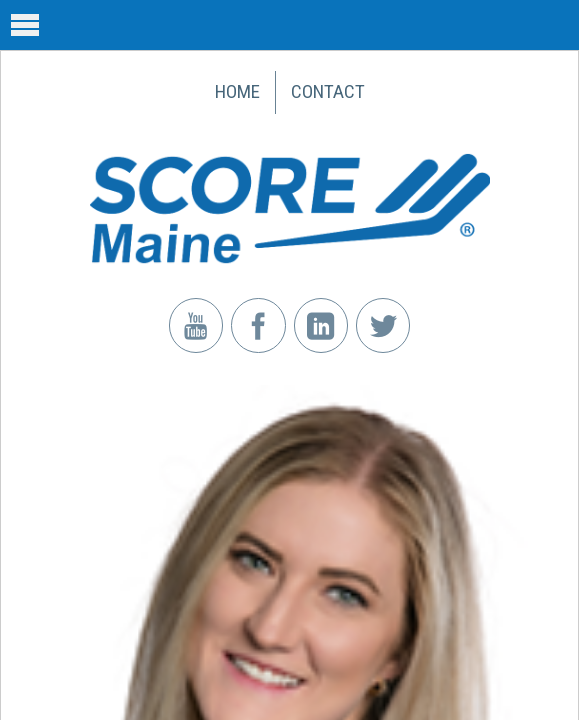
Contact (328, 91)
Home (237, 91)
